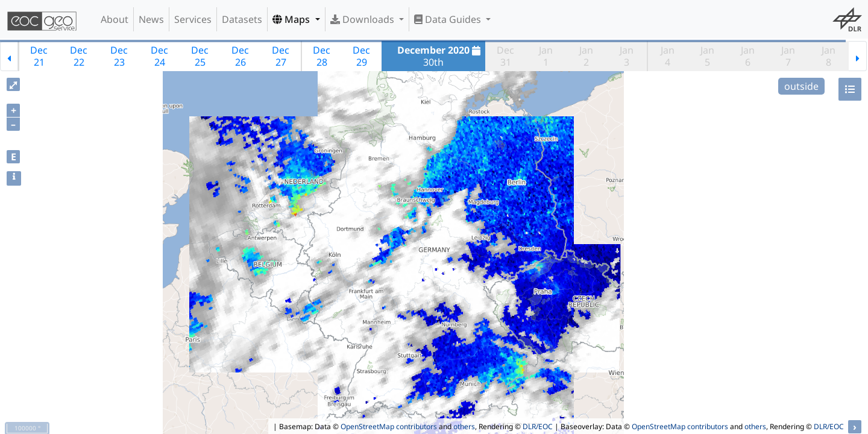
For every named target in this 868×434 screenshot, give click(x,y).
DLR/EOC (538, 426)
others (464, 426)
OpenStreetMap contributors (389, 426)
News (151, 19)
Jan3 (627, 56)
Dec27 (281, 56)
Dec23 (119, 56)
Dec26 (240, 56)
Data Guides (449, 19)
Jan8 (829, 56)
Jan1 (546, 56)
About (115, 19)
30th (440, 56)
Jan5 (707, 56)
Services (193, 19)
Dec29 (361, 56)
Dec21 (39, 56)
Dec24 (159, 56)
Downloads (363, 19)
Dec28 (322, 56)
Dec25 (200, 56)
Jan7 (788, 56)
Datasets (242, 19)
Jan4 (668, 56)
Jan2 (586, 56)
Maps (292, 19)
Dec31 (505, 56)
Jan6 (748, 56)
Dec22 (79, 56)
